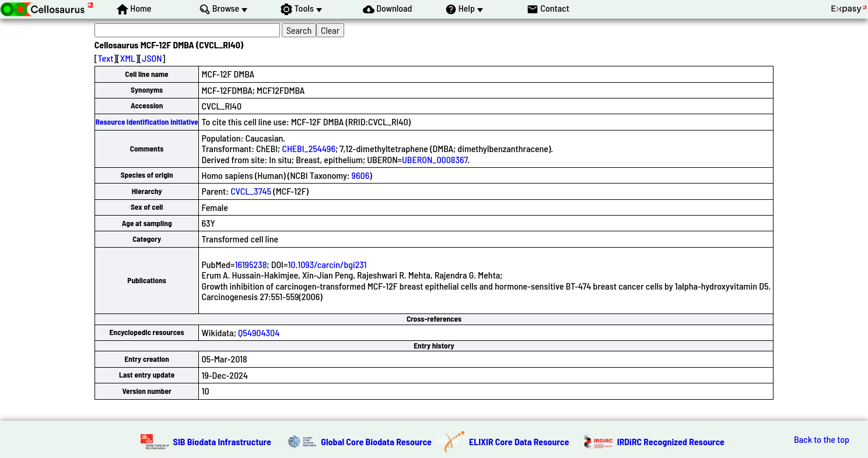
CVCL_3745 (251, 191)
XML (128, 58)
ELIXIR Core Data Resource (519, 441)
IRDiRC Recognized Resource (671, 441)
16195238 (251, 264)
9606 (361, 175)
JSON (152, 58)
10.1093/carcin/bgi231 (327, 264)
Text (105, 58)
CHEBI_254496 (309, 148)
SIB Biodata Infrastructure (222, 441)
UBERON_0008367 (435, 159)
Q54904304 (259, 332)
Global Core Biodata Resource (376, 441)
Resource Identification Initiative (147, 122)
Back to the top (822, 439)
